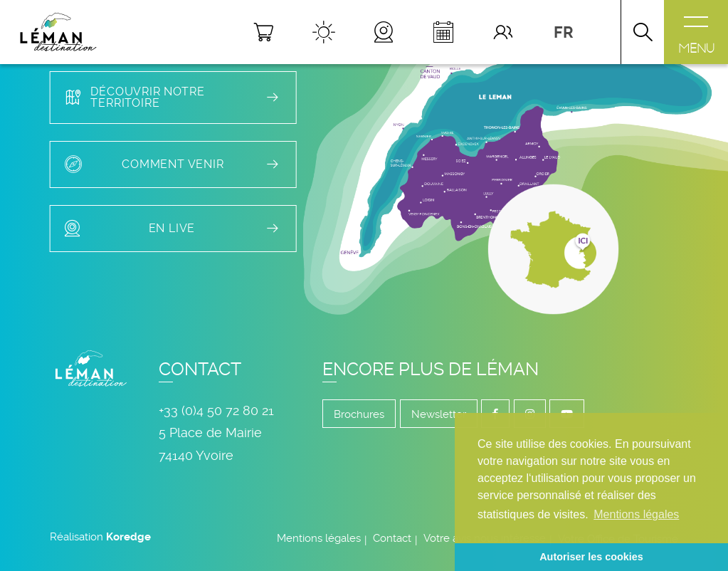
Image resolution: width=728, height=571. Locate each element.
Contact (392, 538)
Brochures (359, 414)
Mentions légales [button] (636, 514)
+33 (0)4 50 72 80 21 (216, 410)
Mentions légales (319, 538)
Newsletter (439, 414)
